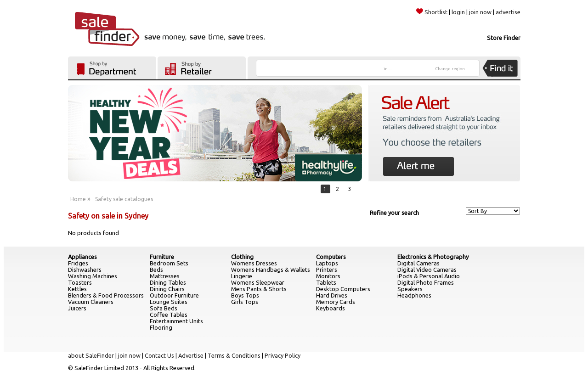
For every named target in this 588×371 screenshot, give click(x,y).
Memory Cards (336, 302)
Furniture (162, 257)
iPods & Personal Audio (429, 276)
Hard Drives (332, 295)
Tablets (326, 282)
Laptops (327, 263)
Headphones (414, 295)
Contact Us (159, 355)
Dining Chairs (167, 289)
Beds (156, 270)
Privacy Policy (283, 355)
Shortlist (432, 12)
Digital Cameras (418, 263)
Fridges (78, 263)
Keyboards (331, 308)
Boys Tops (245, 295)
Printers (327, 270)
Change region (450, 69)
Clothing (242, 257)
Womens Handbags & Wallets (271, 270)
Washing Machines (93, 276)
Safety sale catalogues (124, 199)
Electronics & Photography (433, 257)
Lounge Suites (169, 302)
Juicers (77, 308)
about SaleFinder (91, 355)
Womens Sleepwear (258, 282)
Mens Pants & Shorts (259, 289)
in (387, 69)
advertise (508, 12)
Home (78, 199)
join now (480, 12)
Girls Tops (245, 302)
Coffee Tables (169, 315)
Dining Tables (168, 282)
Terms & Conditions (234, 355)
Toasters (80, 282)
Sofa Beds (164, 308)
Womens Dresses (254, 263)
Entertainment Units (176, 321)
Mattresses (165, 276)
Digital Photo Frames (426, 282)
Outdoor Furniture (174, 295)
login (458, 12)
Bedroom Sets (169, 263)
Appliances (82, 257)
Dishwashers (85, 270)
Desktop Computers (343, 289)
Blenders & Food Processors (106, 295)
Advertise (191, 355)
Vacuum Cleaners (91, 302)
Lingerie (242, 276)
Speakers (410, 289)
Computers (331, 257)
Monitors (328, 276)
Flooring (161, 327)
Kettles (77, 289)
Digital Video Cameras (427, 270)
